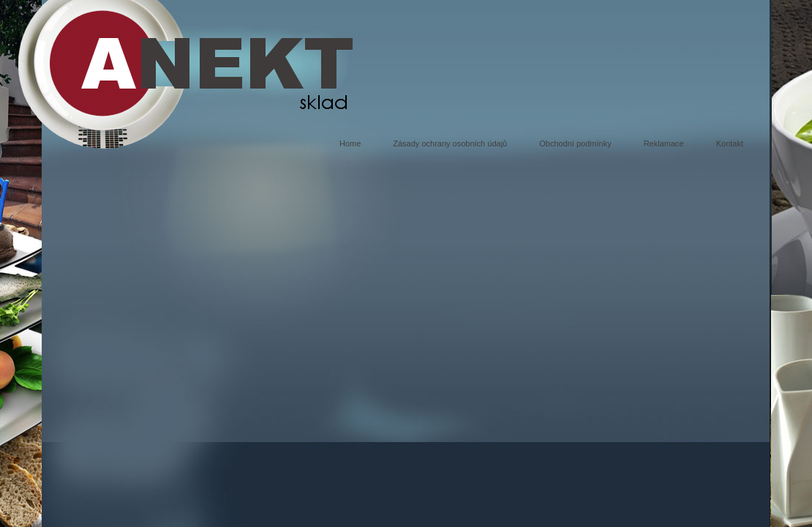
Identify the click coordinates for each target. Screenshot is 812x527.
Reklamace (664, 143)
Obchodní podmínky (575, 143)
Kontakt (730, 143)
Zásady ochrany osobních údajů (450, 143)
